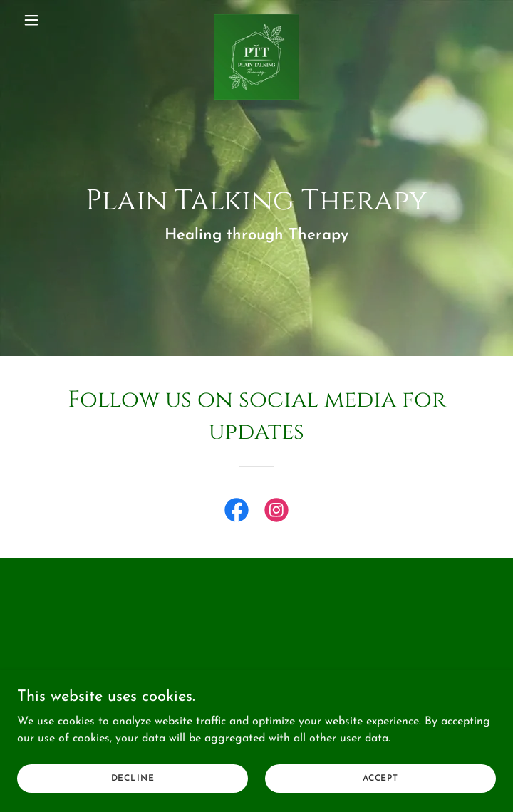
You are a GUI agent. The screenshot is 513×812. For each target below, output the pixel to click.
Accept (380, 778)
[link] (256, 20)
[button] (53, 20)
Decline (133, 778)
